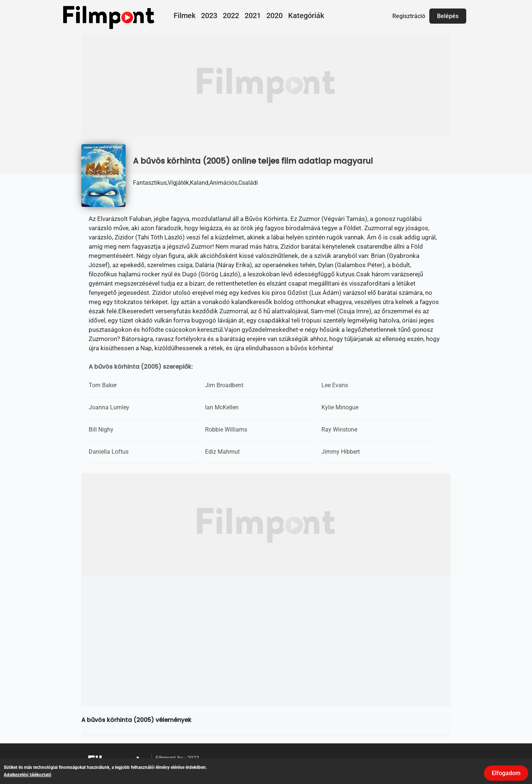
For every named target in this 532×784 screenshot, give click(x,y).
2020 (274, 16)
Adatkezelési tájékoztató (28, 775)
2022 (231, 16)
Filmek (185, 16)
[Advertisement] (266, 85)
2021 (253, 16)
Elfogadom (506, 773)
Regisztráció (409, 16)
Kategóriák (306, 16)
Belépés (448, 16)
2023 (209, 16)
